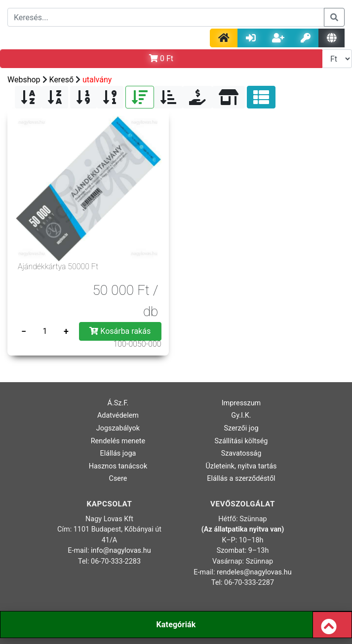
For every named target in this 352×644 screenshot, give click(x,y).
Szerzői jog (241, 428)
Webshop (24, 80)
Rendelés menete (118, 441)
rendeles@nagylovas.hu (254, 572)
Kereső (61, 80)
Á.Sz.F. (118, 403)
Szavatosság (241, 453)
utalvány (97, 80)
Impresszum (241, 403)
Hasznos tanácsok (118, 466)
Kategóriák (176, 625)
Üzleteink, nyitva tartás (241, 466)
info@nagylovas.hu (121, 551)
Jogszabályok (118, 428)
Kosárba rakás (120, 331)
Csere (118, 479)
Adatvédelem (118, 415)
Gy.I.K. (241, 415)
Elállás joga (118, 453)
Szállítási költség (241, 441)
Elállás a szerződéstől (241, 479)
